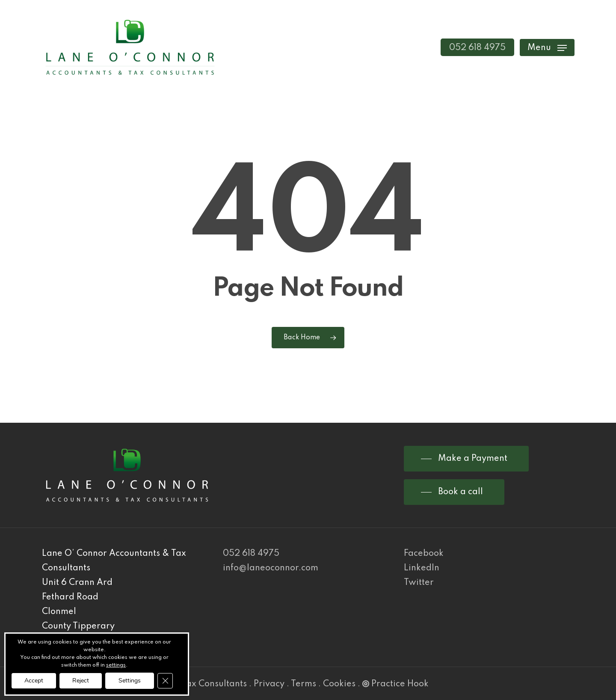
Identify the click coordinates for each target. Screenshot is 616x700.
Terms (304, 684)
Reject (81, 681)
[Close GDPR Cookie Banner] (165, 681)
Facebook (424, 554)
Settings (130, 681)
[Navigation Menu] (547, 47)
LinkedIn (422, 568)
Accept (34, 681)
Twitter (419, 583)
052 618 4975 (251, 554)
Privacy (269, 684)
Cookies (339, 684)
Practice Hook (395, 684)
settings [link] (116, 665)
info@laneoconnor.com (271, 568)
